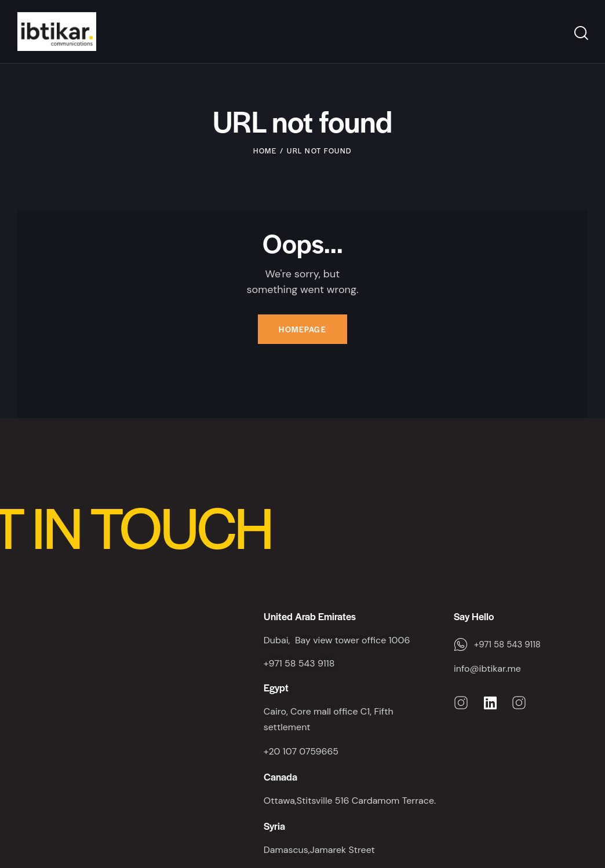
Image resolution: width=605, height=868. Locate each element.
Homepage (302, 329)
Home (265, 151)
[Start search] (580, 33)
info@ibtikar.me (487, 669)
